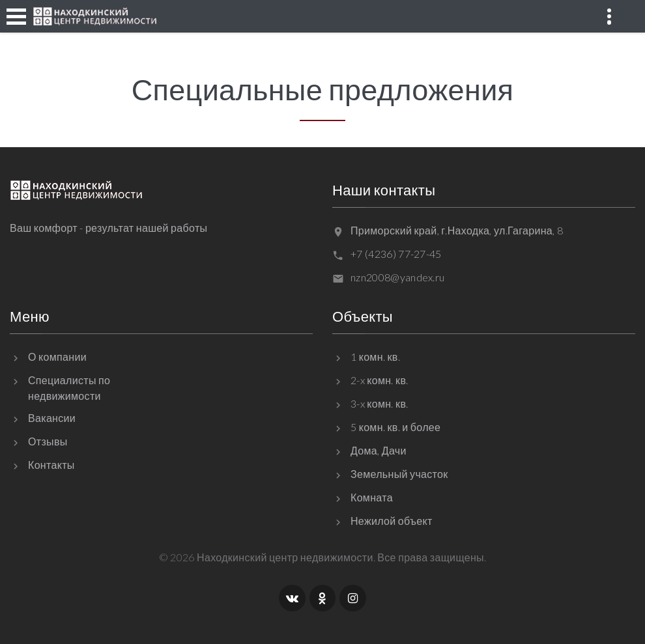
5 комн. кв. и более (395, 427)
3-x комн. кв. (380, 403)
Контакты (51, 465)
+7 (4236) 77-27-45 (396, 254)
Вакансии (52, 418)
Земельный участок (399, 474)
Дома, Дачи (379, 450)
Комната (372, 497)
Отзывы (48, 441)
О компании (57, 357)
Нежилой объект (392, 521)
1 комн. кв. (375, 357)
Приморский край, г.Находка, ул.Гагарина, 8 (457, 230)
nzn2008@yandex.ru (397, 277)
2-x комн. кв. (380, 380)
